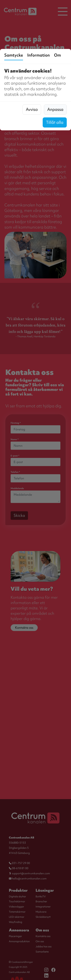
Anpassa (55, 109)
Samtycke (14, 55)
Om (57, 55)
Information (39, 55)
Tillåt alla (55, 122)
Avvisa (32, 109)
